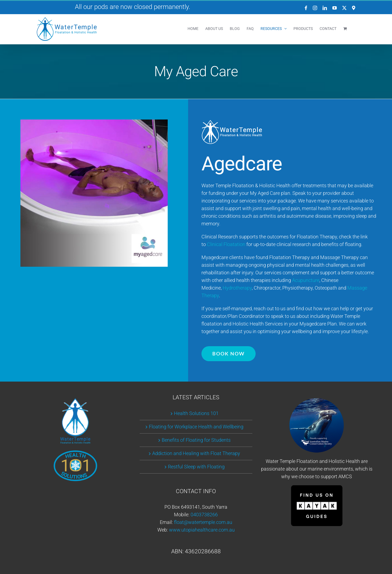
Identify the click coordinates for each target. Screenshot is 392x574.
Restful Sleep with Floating (196, 467)
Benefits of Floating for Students (196, 440)
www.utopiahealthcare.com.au (202, 530)
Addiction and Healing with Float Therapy (196, 453)
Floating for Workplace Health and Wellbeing (196, 427)
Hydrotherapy (237, 288)
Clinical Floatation (226, 244)
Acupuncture (306, 280)
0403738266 (204, 515)
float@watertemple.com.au (203, 522)
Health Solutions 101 (196, 413)
